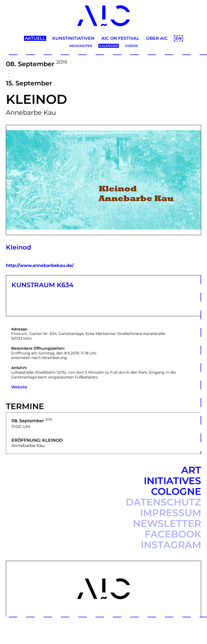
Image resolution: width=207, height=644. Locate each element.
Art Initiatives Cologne (172, 481)
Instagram (171, 545)
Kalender (109, 46)
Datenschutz (163, 502)
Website (19, 387)
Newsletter (167, 523)
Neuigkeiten (81, 46)
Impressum (171, 513)
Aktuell (35, 38)
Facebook (173, 534)
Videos (131, 46)
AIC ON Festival (120, 38)
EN (178, 38)
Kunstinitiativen (73, 38)
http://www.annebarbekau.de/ (40, 265)
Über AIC (157, 38)
